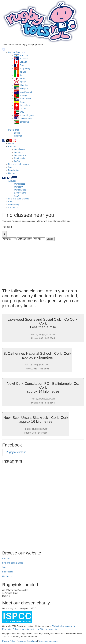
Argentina (24, 55)
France (23, 65)
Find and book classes (18, 164)
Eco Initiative (20, 158)
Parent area (14, 130)
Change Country (16, 52)
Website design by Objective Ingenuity (40, 629)
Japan (22, 78)
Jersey (23, 82)
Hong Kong (25, 68)
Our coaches (20, 155)
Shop (11, 167)
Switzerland (25, 105)
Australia (23, 59)
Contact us (13, 173)
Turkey (23, 109)
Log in (17, 133)
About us (12, 146)
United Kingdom (27, 115)
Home (11, 143)
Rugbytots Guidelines (27, 641)
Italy (22, 75)
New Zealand (26, 92)
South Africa (25, 99)
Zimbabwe (24, 122)
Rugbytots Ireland (16, 452)
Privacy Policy (9, 641)
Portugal (23, 95)
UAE (22, 112)
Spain (22, 102)
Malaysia (24, 89)
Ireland (23, 72)
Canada (23, 62)
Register (18, 136)
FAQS (17, 161)
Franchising (14, 170)
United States (26, 119)
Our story (18, 152)
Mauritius (24, 85)
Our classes (20, 149)
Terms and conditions (48, 641)
